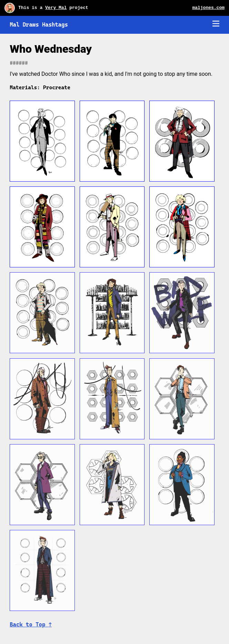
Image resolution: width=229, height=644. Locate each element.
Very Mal (56, 8)
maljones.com (208, 8)
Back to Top (31, 625)
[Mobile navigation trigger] (216, 24)
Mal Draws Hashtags (39, 25)
